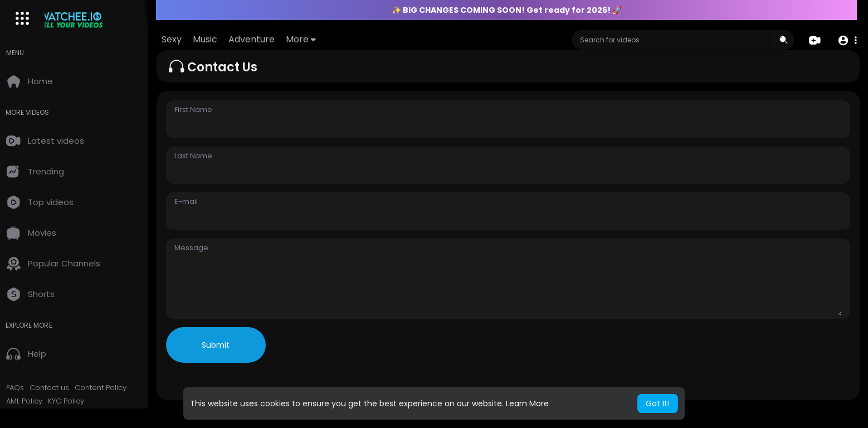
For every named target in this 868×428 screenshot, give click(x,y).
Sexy (183, 39)
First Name (201, 110)
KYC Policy (74, 401)
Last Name (201, 156)
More (312, 39)
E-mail (194, 202)
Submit (224, 345)
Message (199, 248)
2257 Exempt (37, 414)
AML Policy (32, 401)
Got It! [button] (658, 403)
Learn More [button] (527, 403)
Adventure (263, 39)
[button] (847, 40)
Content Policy (108, 388)
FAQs (23, 388)
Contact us (57, 388)
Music (216, 39)
